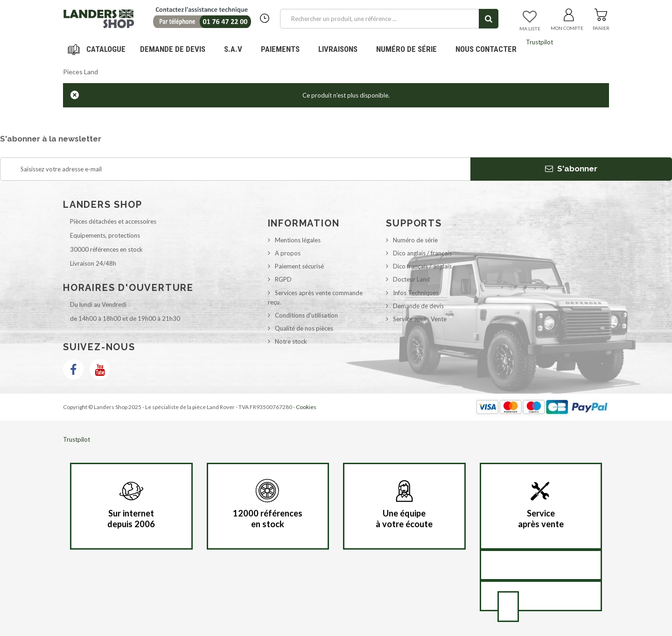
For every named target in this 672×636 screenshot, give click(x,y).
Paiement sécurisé (299, 266)
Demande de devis (418, 306)
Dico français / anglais (422, 266)
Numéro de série (406, 49)
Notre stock (291, 341)
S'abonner (571, 169)
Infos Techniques (416, 293)
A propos (288, 253)
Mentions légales (298, 240)
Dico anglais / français (422, 253)
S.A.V (233, 49)
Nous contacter (486, 49)
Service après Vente (420, 319)
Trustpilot (539, 42)
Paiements (284, 46)
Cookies (306, 407)
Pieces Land (80, 72)
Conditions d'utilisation (306, 315)
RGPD (283, 279)
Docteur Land (411, 279)
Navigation (98, 49)
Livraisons (338, 49)
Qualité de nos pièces (304, 328)
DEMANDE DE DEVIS (173, 49)
